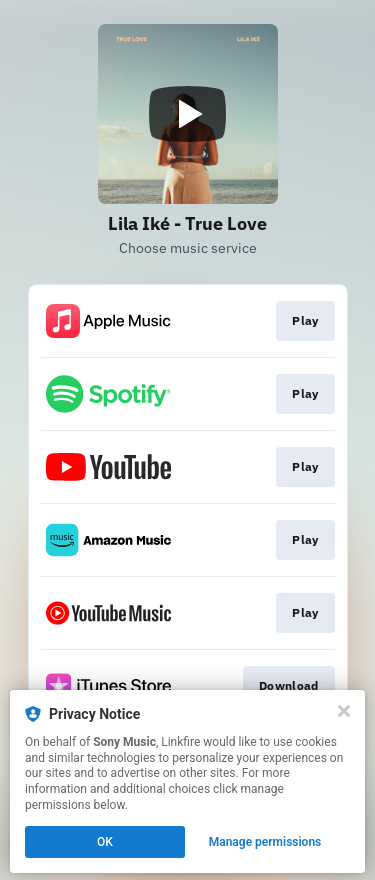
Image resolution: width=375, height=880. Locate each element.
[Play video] (188, 114)
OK (105, 842)
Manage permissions (265, 842)
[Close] (344, 711)
